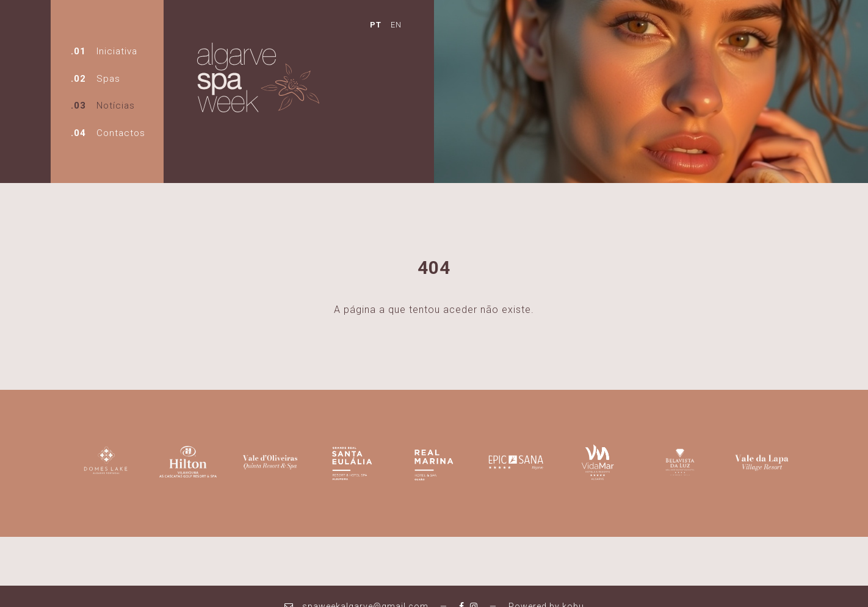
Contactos (121, 133)
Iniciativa (117, 51)
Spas (108, 79)
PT (376, 25)
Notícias (116, 106)
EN (396, 25)
